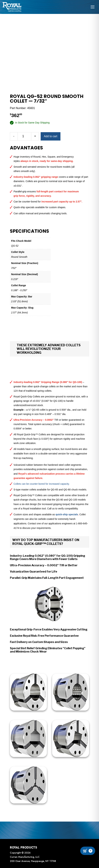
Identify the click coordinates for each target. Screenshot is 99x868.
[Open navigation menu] (93, 7)
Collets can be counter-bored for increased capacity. (42, 484)
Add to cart (50, 136)
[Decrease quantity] (14, 136)
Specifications (29, 231)
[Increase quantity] (35, 136)
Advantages (26, 148)
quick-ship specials (67, 514)
